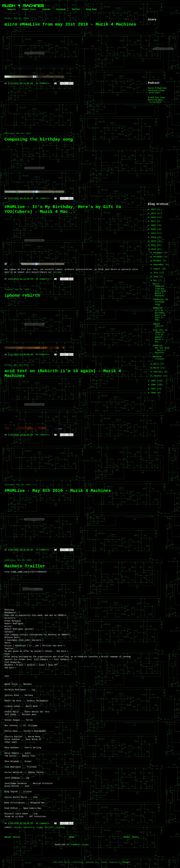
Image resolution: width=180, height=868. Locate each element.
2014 (154, 233)
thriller (49, 827)
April (157, 364)
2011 (154, 245)
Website (12, 9)
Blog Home (91, 9)
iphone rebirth (22, 296)
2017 (154, 221)
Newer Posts (12, 837)
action (17, 827)
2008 (154, 385)
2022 (154, 210)
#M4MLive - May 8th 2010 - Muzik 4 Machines (58, 491)
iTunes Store (29, 9)
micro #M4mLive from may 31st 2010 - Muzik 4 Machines (70, 24)
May (156, 281)
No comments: (44, 83)
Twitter (76, 9)
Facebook (61, 9)
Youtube (46, 9)
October (158, 261)
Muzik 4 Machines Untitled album (157, 89)
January (158, 376)
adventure (29, 827)
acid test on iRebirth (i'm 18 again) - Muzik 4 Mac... (160, 336)
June (156, 277)
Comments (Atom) (80, 845)
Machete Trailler (25, 566)
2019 (154, 213)
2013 (154, 237)
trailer (61, 827)
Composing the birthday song (39, 139)
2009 (154, 381)
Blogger (126, 862)
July (156, 273)
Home (72, 837)
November (159, 257)
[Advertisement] (72, 107)
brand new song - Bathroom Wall (157, 99)
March (157, 368)
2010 (154, 249)
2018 (154, 217)
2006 (154, 393)
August (157, 269)
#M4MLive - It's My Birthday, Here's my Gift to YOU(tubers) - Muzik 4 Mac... (63, 209)
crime (39, 827)
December (159, 253)
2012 (154, 241)
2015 (154, 229)
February (159, 372)
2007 (154, 389)
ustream (57, 272)
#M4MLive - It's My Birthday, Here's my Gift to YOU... (159, 314)
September (159, 265)
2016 (154, 225)
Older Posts (131, 837)
